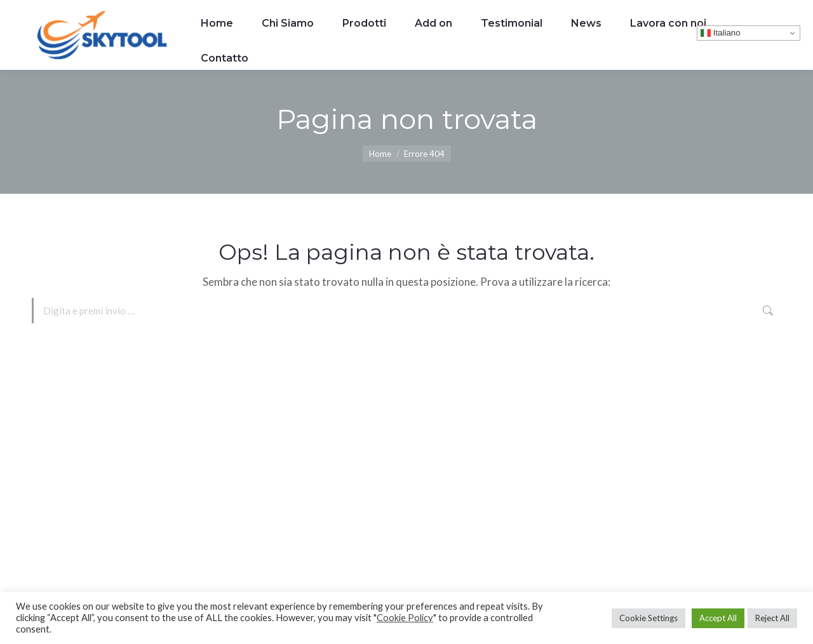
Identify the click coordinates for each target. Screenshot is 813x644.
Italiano (721, 33)
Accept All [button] (718, 618)
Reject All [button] (772, 618)
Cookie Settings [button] (648, 618)
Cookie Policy (405, 618)
